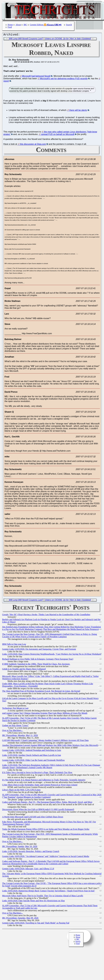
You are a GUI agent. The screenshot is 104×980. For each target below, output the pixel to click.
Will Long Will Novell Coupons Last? (26, 39)
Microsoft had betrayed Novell (36, 77)
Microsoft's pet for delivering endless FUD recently (64, 79)
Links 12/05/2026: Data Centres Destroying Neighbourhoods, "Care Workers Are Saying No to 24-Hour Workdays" (52, 655)
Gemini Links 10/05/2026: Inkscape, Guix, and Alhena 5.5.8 (28, 869)
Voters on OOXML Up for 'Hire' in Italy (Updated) (68, 39)
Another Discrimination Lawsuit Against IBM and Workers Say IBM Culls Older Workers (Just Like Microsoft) (50, 746)
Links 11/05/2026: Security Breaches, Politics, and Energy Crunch (31, 852)
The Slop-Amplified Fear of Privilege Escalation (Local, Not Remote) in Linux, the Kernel (41, 692)
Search (69, 25)
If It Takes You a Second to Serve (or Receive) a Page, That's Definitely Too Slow (37, 773)
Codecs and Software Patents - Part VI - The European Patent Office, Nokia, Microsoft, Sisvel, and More (47, 803)
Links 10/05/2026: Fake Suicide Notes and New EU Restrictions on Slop (33, 901)
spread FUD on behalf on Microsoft (58, 135)
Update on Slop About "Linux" (15, 726)
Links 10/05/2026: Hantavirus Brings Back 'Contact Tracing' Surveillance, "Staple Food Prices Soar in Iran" (49, 891)
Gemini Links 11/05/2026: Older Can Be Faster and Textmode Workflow (33, 761)
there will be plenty (78, 111)
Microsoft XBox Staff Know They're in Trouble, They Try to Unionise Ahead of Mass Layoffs (43, 896)
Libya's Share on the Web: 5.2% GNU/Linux (21, 790)
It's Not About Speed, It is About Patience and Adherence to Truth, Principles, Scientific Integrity (44, 780)
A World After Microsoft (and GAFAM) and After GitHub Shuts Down (33, 817)
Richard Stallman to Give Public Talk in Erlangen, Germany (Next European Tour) (38, 660)
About (18, 25)
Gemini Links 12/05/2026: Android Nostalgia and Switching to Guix (32, 751)
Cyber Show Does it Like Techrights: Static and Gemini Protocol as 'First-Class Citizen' (40, 785)
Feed (10, 27)
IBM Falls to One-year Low (14, 645)
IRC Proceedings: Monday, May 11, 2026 (20, 736)
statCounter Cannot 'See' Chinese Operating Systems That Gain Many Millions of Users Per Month (45, 714)
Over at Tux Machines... (13, 731)
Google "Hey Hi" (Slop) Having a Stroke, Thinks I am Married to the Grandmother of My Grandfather (46, 615)
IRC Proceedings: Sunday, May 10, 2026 (20, 847)
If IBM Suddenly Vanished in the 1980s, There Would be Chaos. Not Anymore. (36, 665)
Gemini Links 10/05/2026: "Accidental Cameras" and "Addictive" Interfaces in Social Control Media (46, 857)
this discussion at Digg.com (33, 145)
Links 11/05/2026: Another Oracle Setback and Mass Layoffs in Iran (32, 756)
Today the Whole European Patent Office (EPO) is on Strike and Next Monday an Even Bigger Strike (46, 830)
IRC (25, 25)
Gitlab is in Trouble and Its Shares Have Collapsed (24, 670)
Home (10, 25)
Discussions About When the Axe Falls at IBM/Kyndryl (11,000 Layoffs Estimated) (38, 810)
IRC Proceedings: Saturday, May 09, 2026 (20, 919)
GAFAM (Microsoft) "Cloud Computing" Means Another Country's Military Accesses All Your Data (45, 741)
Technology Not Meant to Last (15, 709)
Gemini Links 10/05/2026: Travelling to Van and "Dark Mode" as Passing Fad (36, 924)
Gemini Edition (37, 25)
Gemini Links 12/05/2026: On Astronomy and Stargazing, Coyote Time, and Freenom (39, 650)
